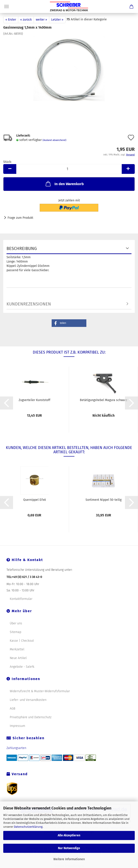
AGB (12, 709)
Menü (7, 7)
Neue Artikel (18, 658)
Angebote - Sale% (22, 667)
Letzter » (57, 20)
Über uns (16, 623)
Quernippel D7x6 (34, 500)
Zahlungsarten (16, 748)
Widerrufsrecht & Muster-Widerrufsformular (40, 691)
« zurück (26, 20)
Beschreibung (22, 248)
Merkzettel (17, 649)
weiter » (41, 20)
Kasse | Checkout (22, 641)
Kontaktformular (21, 599)
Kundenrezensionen (29, 304)
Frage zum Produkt (20, 218)
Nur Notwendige (69, 848)
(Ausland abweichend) (54, 140)
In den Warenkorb (64, 184)
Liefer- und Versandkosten (28, 700)
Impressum (17, 726)
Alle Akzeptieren (69, 835)
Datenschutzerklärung (28, 827)
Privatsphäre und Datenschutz (31, 717)
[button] (69, 323)
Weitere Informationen (69, 859)
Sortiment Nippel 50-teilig (103, 500)
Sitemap (16, 632)
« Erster (11, 20)
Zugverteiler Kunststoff (34, 400)
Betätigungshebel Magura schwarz (103, 400)
